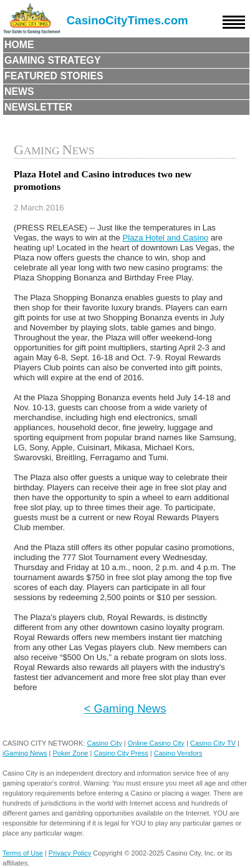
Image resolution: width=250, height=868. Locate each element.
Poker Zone (71, 753)
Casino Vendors (178, 753)
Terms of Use (23, 853)
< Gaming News (125, 708)
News (19, 91)
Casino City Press (121, 753)
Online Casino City (156, 743)
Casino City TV (213, 743)
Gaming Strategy (52, 60)
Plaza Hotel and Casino (165, 238)
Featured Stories (54, 76)
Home (19, 45)
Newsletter (38, 107)
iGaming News (25, 753)
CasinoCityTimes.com (127, 20)
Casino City (105, 743)
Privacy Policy (70, 853)
